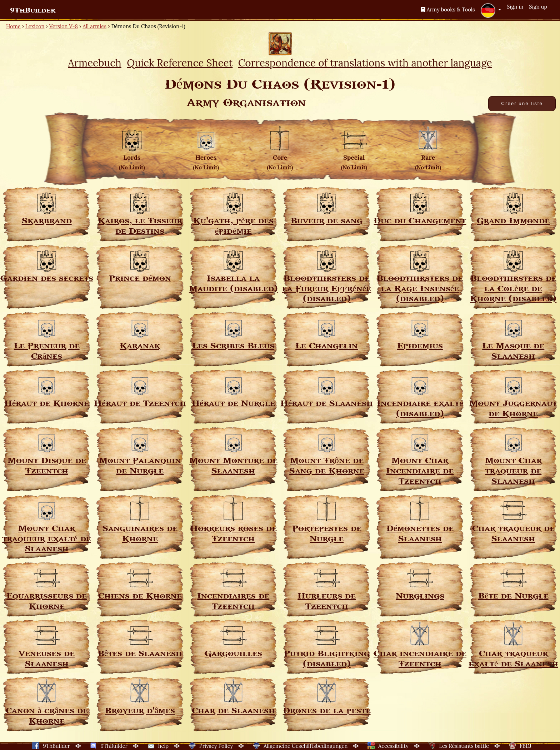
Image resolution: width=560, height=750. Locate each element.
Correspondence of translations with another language (365, 63)
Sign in (515, 7)
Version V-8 (64, 26)
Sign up (538, 7)
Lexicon (35, 26)
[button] (491, 10)
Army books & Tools (448, 9)
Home (13, 26)
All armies (94, 26)
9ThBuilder (33, 10)
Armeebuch (95, 63)
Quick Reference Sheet (180, 63)
